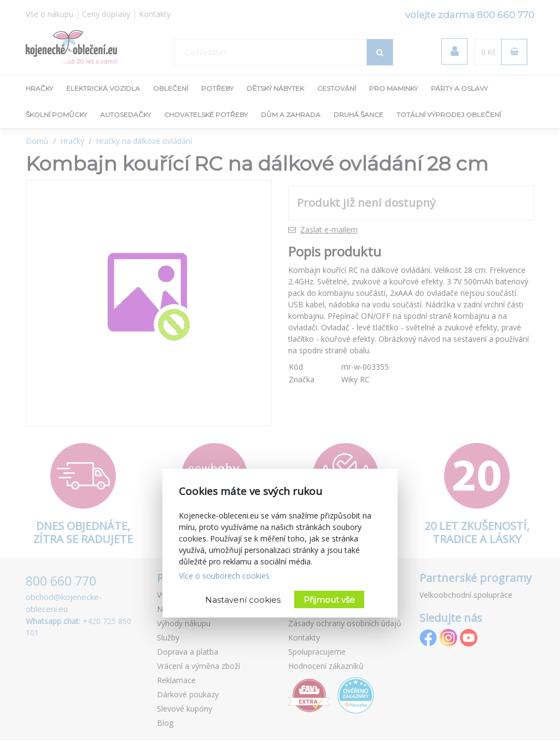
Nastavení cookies (243, 600)
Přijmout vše (329, 600)
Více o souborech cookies (224, 576)
